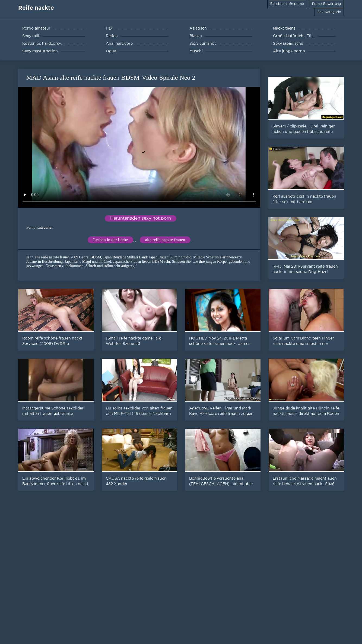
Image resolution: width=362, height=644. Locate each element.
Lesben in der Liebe (110, 240)
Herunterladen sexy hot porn (141, 218)
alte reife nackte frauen (165, 240)
